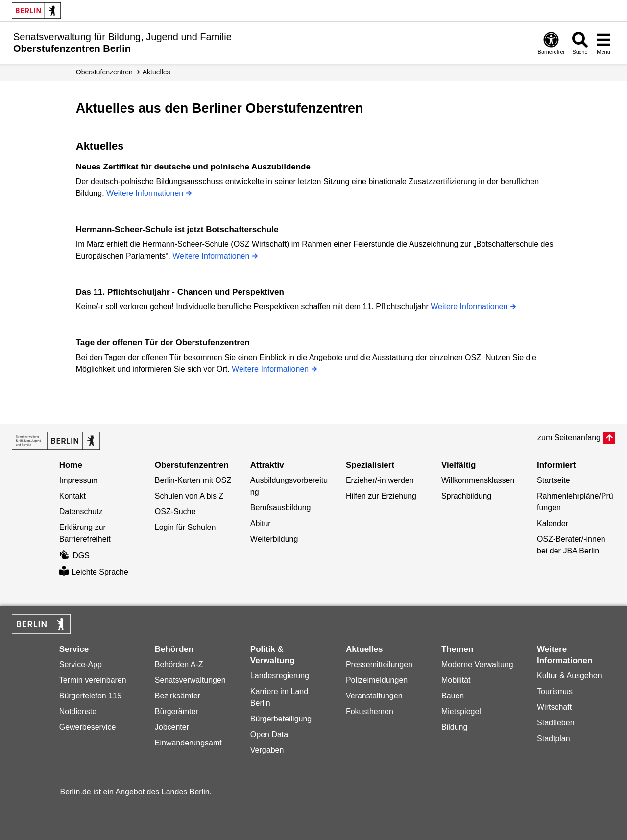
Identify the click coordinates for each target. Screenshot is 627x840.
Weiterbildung (274, 539)
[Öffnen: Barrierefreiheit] (551, 43)
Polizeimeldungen (377, 680)
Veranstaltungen (374, 696)
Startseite (554, 480)
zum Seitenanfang (569, 438)
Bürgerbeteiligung (281, 719)
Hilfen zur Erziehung (381, 496)
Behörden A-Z (179, 664)
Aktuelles (157, 72)
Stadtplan (554, 738)
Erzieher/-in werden (380, 480)
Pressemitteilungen (379, 664)
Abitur (261, 523)
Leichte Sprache (94, 572)
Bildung (454, 727)
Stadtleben (556, 723)
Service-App (81, 664)
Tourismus (555, 691)
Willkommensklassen (478, 480)
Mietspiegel (461, 711)
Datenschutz (81, 512)
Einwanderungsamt (188, 743)
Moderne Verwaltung (477, 664)
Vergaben (267, 750)
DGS (74, 556)
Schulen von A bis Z (189, 496)
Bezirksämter (178, 696)
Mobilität (456, 680)
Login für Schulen (185, 527)
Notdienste (78, 711)
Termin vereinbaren (93, 680)
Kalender (553, 523)
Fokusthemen (370, 711)
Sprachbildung (466, 496)
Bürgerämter (177, 711)
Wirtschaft (554, 707)
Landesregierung (280, 676)
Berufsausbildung (281, 508)
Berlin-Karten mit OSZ (193, 480)
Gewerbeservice (88, 727)
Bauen (453, 696)
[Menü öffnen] (603, 43)
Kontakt (72, 496)
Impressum (79, 480)
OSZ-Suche (175, 512)
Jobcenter (172, 727)
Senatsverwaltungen (190, 680)
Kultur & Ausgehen (569, 676)
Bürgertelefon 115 (90, 696)
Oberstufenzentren (104, 72)
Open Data (269, 734)
